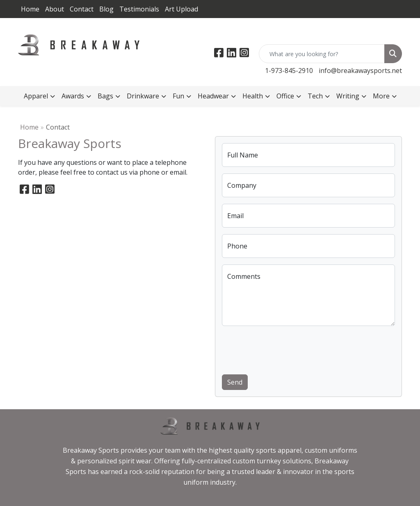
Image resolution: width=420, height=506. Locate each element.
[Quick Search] (322, 54)
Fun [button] (178, 96)
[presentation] (284, 349)
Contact (82, 9)
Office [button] (285, 96)
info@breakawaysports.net (360, 71)
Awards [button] (73, 96)
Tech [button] (315, 96)
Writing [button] (348, 96)
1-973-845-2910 (289, 71)
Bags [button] (105, 96)
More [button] (381, 96)
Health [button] (253, 96)
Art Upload (181, 9)
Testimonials (139, 9)
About (55, 9)
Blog (106, 9)
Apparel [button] (36, 96)
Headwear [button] (213, 96)
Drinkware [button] (143, 96)
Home (30, 9)
